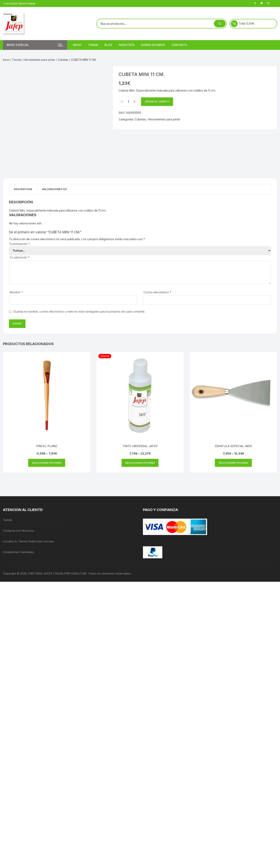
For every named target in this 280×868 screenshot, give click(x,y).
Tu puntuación (19, 244)
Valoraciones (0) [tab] (58, 189)
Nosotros (127, 45)
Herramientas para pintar (39, 60)
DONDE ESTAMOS (153, 45)
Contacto (179, 45)
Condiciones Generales (18, 553)
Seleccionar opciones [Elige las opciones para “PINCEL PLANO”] (47, 464)
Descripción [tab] (24, 189)
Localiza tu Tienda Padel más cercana (28, 542)
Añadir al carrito (157, 102)
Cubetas (63, 60)
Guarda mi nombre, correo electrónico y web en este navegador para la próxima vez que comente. (79, 312)
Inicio (77, 45)
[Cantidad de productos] (128, 102)
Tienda (93, 45)
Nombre (16, 293)
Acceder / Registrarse (19, 4)
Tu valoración (20, 258)
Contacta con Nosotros (19, 532)
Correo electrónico (157, 293)
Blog (108, 45)
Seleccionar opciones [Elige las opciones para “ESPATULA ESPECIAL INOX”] (233, 464)
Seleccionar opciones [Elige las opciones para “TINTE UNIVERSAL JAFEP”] (140, 464)
